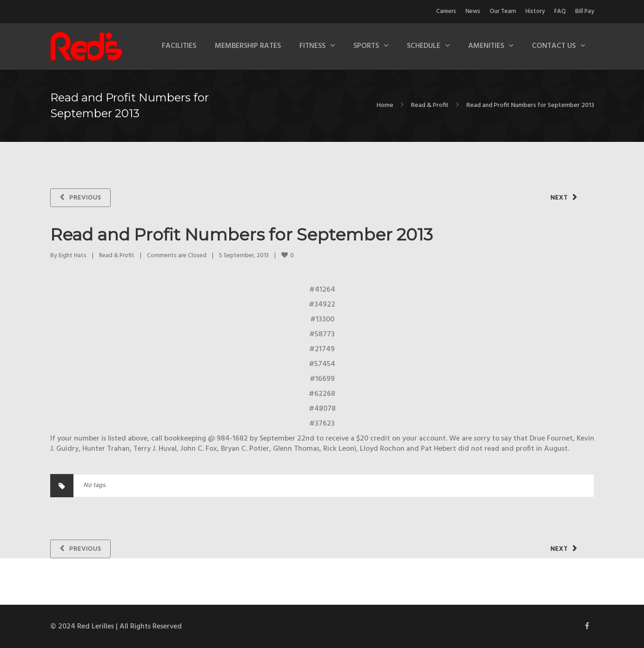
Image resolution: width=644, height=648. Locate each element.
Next (559, 198)
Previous (85, 198)
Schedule (424, 46)
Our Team (503, 11)
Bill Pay (585, 11)
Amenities (486, 46)
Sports (366, 46)
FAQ (560, 11)
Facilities (179, 46)
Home (385, 105)
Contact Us (554, 46)
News (473, 11)
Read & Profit (430, 105)
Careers (446, 11)
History (535, 11)
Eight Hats (73, 256)
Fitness (312, 46)
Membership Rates (248, 46)
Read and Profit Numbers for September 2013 (242, 234)
